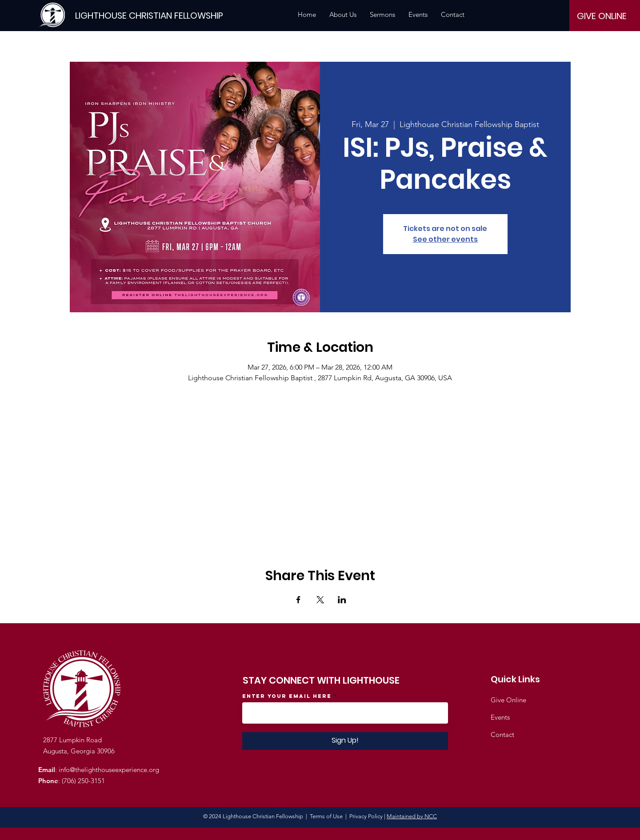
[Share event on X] (320, 600)
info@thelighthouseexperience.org (109, 770)
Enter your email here (287, 696)
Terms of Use (326, 816)
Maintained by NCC (412, 816)
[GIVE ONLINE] (602, 16)
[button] (343, 15)
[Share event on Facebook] (298, 600)
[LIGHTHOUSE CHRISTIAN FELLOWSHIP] (149, 15)
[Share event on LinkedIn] (342, 600)
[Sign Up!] (345, 741)
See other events (445, 239)
